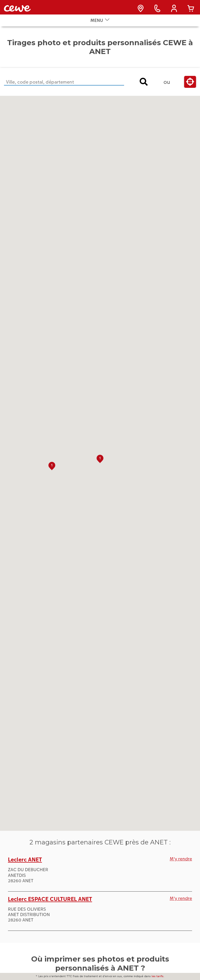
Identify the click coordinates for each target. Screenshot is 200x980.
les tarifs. (158, 976)
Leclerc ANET (25, 868)
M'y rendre (181, 867)
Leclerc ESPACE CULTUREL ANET (50, 907)
